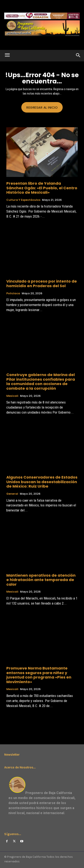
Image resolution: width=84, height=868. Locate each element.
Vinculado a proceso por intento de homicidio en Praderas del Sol (42, 283)
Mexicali (12, 396)
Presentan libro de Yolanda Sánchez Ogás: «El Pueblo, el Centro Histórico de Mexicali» (42, 188)
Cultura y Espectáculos (23, 200)
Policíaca (13, 293)
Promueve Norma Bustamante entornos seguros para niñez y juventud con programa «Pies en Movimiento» (39, 675)
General (12, 494)
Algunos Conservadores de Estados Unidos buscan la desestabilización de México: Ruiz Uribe (42, 482)
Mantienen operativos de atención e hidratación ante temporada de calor (41, 580)
